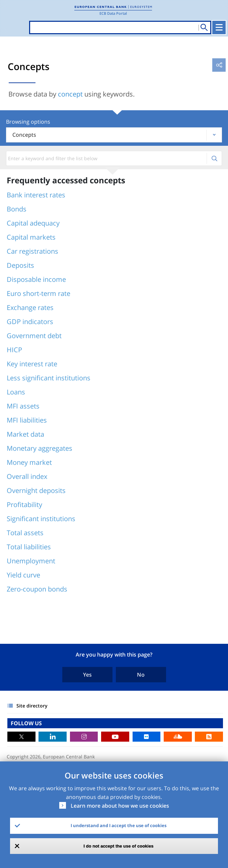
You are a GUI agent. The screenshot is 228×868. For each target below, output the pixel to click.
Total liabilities (29, 547)
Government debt (34, 336)
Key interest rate (32, 364)
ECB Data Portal (113, 13)
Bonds (17, 209)
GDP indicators (30, 322)
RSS (209, 737)
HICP (14, 350)
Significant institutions (41, 519)
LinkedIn (53, 737)
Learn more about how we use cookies (120, 806)
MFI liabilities (27, 420)
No (141, 675)
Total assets (25, 533)
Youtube (115, 737)
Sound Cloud (178, 737)
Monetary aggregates (40, 448)
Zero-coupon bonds (37, 589)
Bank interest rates (36, 195)
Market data (25, 434)
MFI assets (23, 406)
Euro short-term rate (39, 293)
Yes (87, 675)
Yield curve (23, 575)
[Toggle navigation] (219, 27)
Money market (29, 462)
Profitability (24, 505)
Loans (16, 392)
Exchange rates (30, 307)
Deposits (20, 265)
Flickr (147, 737)
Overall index (27, 476)
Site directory (32, 706)
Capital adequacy (33, 223)
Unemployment (31, 561)
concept (70, 94)
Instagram (84, 737)
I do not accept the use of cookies (119, 846)
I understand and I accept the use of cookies (119, 825)
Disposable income (36, 279)
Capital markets (31, 237)
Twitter (21, 737)
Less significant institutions (49, 378)
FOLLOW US (26, 723)
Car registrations (32, 251)
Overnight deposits (36, 490)
